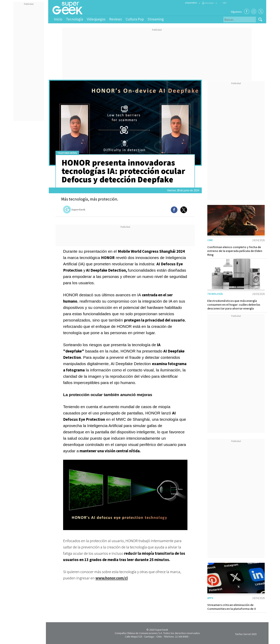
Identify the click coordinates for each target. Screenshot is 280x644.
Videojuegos (96, 19)
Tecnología (74, 19)
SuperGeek (74, 210)
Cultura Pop (135, 19)
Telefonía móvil (67, 153)
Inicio (58, 19)
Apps (210, 598)
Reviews (116, 19)
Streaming (156, 19)
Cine (210, 240)
